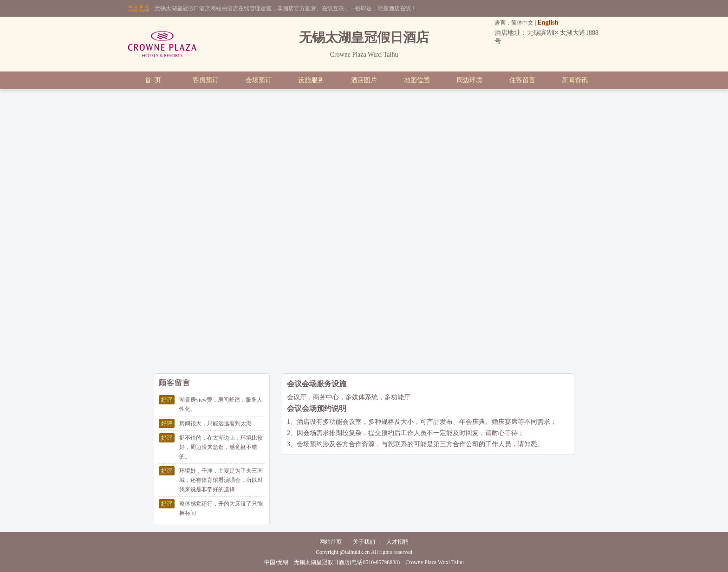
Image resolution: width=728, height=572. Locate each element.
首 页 (153, 80)
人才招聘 (397, 542)
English (548, 23)
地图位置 (417, 80)
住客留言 (522, 80)
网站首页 (331, 542)
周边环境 (469, 80)
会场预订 (259, 80)
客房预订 (206, 80)
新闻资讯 (575, 80)
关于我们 (364, 542)
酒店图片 (364, 80)
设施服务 (311, 80)
